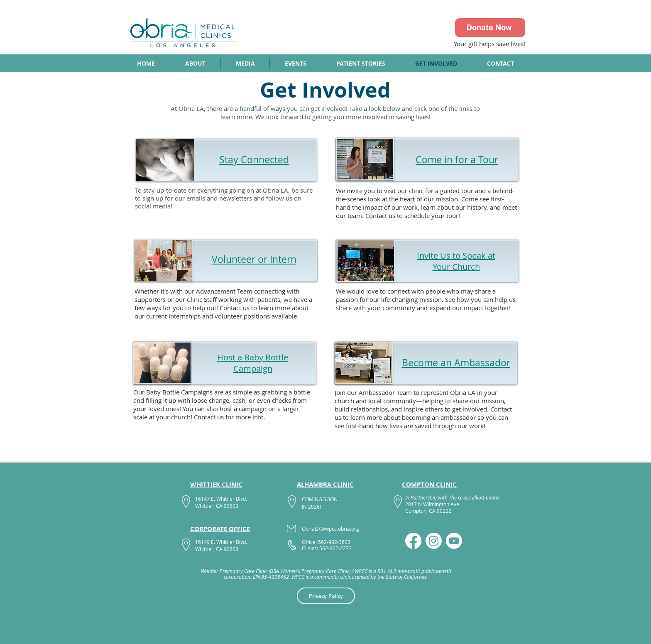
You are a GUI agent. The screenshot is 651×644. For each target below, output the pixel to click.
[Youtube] (454, 541)
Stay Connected (254, 160)
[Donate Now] (490, 28)
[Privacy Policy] (326, 596)
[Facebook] (413, 541)
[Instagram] (434, 541)
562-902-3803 (334, 542)
